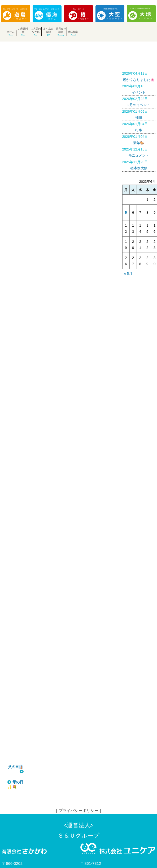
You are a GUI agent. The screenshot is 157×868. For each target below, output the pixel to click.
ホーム (11, 32)
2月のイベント (139, 101)
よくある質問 (48, 30)
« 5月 (128, 274)
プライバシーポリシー (78, 774)
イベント (139, 89)
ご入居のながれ (36, 30)
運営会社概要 (61, 30)
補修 (139, 114)
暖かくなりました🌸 (139, 76)
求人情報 (73, 32)
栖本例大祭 (139, 165)
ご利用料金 (23, 30)
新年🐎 (139, 139)
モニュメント (139, 152)
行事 (139, 126)
